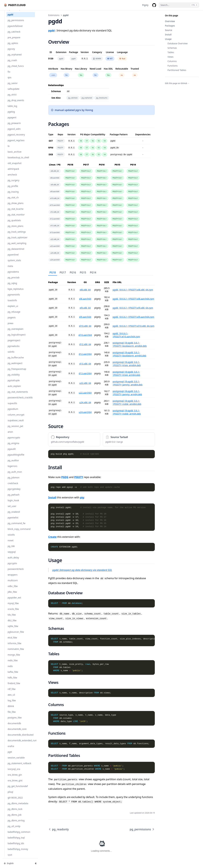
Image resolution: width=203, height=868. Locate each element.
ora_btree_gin (15, 778)
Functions (173, 66)
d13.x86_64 (85, 364)
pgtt (10, 755)
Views (170, 57)
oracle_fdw (13, 612)
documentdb (14, 726)
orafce (11, 749)
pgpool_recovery (16, 138)
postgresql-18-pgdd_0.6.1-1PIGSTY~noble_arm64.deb (127, 412)
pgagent (12, 121)
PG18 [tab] (53, 272)
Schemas (172, 48)
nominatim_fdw (16, 652)
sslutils (11, 538)
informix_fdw (14, 646)
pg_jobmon (13, 481)
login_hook (13, 504)
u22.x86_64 (85, 383)
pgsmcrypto (14, 441)
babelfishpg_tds (16, 846)
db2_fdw (12, 624)
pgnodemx (13, 275)
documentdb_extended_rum (21, 744)
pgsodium (13, 412)
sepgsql (12, 555)
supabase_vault (16, 424)
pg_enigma (13, 446)
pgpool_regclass (16, 143)
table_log (12, 109)
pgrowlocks (14, 349)
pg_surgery (13, 183)
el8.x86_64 (85, 290)
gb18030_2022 (15, 801)
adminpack (13, 172)
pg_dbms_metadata (18, 806)
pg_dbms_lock (15, 812)
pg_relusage (14, 315)
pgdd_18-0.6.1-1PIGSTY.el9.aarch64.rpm (133, 317)
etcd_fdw (12, 641)
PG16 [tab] (73, 272)
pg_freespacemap (17, 372)
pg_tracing (13, 195)
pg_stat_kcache (16, 212)
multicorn (13, 584)
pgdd (10, 18)
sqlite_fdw (13, 629)
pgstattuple (14, 384)
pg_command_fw (16, 526)
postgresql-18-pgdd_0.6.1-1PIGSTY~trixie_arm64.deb (126, 373)
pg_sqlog (12, 286)
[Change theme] (36, 863)
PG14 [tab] (93, 272)
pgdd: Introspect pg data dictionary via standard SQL (82, 570)
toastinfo (12, 303)
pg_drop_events (16, 103)
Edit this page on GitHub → (177, 83)
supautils (12, 406)
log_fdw (12, 704)
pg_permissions (16, 23)
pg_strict (12, 98)
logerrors (12, 469)
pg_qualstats (14, 223)
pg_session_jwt (15, 429)
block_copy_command (19, 532)
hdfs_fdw (12, 681)
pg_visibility (14, 378)
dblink (11, 709)
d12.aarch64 (85, 354)
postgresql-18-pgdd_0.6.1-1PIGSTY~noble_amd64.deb (127, 402)
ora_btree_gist (15, 784)
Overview (170, 21)
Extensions (54, 15)
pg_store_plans (15, 229)
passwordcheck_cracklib (20, 401)
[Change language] (17, 863)
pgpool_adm (14, 132)
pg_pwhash (14, 498)
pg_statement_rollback (19, 766)
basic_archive (15, 155)
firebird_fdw (14, 686)
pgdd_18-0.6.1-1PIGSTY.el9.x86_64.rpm (133, 308)
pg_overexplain (16, 332)
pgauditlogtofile (16, 458)
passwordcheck (16, 572)
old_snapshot (15, 166)
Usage (168, 39)
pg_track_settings (17, 235)
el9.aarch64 (85, 317)
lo (9, 149)
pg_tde (11, 549)
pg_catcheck (14, 35)
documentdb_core (17, 732)
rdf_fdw (12, 692)
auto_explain (14, 389)
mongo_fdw (14, 658)
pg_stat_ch (13, 201)
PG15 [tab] (83, 272)
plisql (10, 795)
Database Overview (178, 43)
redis (10, 669)
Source (169, 30)
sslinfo (11, 355)
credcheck (13, 486)
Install (168, 35)
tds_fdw (12, 618)
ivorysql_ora (14, 772)
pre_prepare (14, 41)
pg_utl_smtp (14, 829)
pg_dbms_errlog (16, 824)
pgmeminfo (14, 298)
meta (10, 269)
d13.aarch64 (85, 373)
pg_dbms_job (15, 818)
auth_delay (13, 561)
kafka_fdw (13, 675)
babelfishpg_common (19, 835)
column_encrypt (16, 418)
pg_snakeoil (14, 515)
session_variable (16, 761)
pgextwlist (13, 521)
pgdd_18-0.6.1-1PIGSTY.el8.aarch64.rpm (133, 299)
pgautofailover (15, 29)
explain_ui (13, 309)
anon (10, 435)
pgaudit (12, 452)
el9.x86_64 (85, 308)
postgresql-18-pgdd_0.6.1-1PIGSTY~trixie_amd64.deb (127, 364)
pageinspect (14, 344)
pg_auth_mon (15, 475)
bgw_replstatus (16, 292)
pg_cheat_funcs (16, 69)
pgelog (11, 115)
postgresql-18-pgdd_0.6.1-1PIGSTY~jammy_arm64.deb (127, 393)
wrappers (13, 578)
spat (10, 858)
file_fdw (12, 715)
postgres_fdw (15, 721)
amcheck (12, 178)
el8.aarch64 (85, 299)
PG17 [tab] (63, 272)
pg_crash (12, 63)
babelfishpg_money (18, 852)
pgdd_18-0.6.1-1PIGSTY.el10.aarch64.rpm (126, 335)
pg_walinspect (15, 366)
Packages (170, 26)
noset (11, 544)
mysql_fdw (13, 606)
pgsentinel (13, 258)
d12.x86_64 (85, 344)
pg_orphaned (15, 58)
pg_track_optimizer (18, 241)
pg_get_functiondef (18, 789)
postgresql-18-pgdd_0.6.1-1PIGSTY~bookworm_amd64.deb (130, 344)
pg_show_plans (16, 206)
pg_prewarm (14, 126)
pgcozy (11, 52)
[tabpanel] (101, 346)
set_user (12, 509)
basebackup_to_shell (18, 161)
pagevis (12, 321)
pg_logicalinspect (17, 338)
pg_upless (13, 46)
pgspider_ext (14, 601)
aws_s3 (11, 698)
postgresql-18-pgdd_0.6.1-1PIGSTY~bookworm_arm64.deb (129, 354)
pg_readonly (14, 12)
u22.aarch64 (85, 393)
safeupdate (13, 92)
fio (9, 75)
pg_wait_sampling (17, 246)
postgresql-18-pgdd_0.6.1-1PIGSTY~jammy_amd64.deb (128, 383)
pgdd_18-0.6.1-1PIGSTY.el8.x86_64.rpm (133, 290)
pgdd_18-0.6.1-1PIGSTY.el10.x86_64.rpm (133, 326)
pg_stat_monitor (16, 218)
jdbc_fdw (12, 595)
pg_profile (13, 189)
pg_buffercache (16, 361)
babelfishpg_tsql (16, 841)
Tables (171, 52)
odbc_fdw (13, 589)
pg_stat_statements (18, 395)
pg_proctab (13, 281)
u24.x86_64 (85, 402)
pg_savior (13, 86)
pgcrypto (12, 566)
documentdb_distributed (21, 738)
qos (10, 81)
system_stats (14, 263)
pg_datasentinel (16, 252)
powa (10, 326)
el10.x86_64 (85, 326)
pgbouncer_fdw (16, 635)
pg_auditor (13, 464)
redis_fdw (13, 664)
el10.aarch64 (85, 335)
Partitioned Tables (177, 70)
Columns (172, 61)
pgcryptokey (14, 492)
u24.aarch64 (85, 412)
